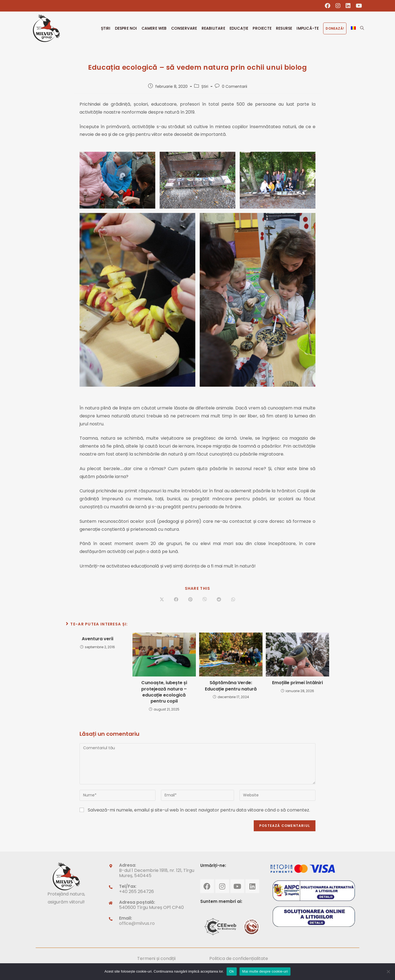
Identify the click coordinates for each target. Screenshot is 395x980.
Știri (205, 86)
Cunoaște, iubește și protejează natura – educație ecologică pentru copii (164, 692)
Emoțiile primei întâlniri (297, 683)
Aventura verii (98, 639)
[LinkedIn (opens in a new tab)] (348, 6)
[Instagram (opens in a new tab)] (338, 6)
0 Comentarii (235, 86)
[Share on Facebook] (176, 600)
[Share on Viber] (205, 600)
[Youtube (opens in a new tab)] (358, 6)
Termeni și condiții (156, 958)
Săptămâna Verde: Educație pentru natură (231, 686)
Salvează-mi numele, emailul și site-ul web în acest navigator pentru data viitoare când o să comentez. (199, 810)
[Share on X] (162, 600)
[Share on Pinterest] (190, 600)
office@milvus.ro (137, 923)
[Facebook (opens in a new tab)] (328, 6)
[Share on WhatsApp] (233, 600)
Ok (232, 971)
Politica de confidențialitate (239, 958)
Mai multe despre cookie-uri (265, 971)
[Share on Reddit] (219, 600)
